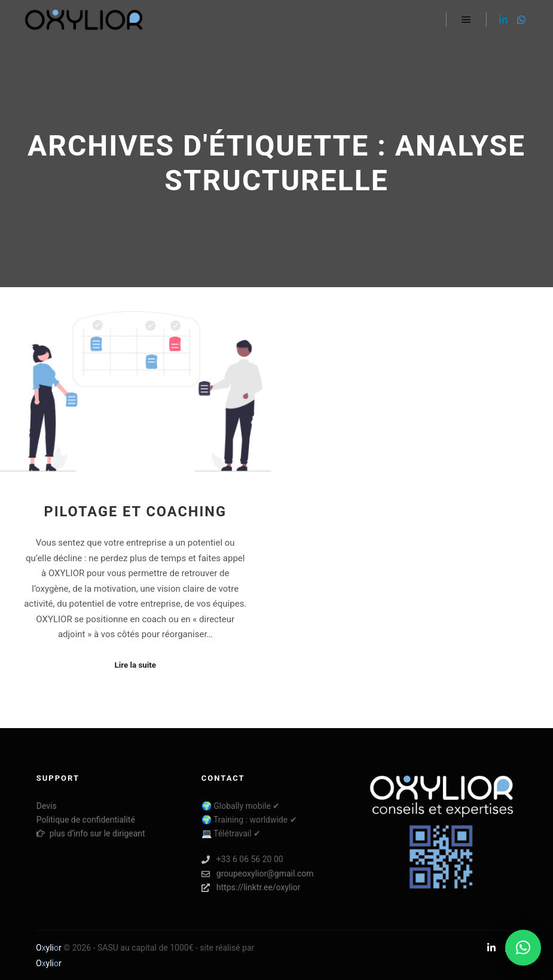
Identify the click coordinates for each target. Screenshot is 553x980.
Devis (47, 806)
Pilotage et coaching (135, 512)
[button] (523, 948)
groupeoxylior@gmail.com (258, 874)
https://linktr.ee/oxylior (251, 888)
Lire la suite (135, 665)
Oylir (49, 948)
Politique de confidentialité (86, 820)
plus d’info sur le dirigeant (91, 833)
